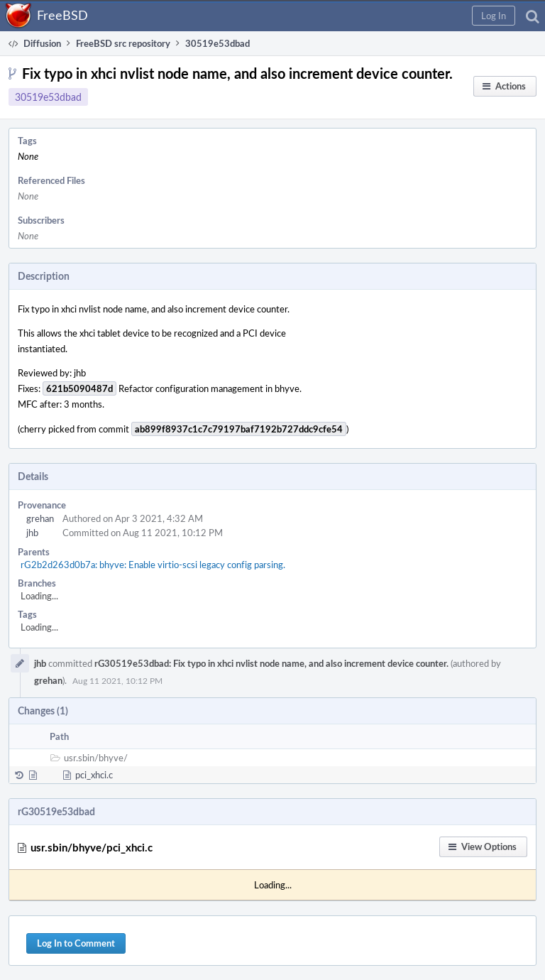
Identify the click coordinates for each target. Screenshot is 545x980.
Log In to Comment (76, 943)
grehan (40, 518)
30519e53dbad (48, 97)
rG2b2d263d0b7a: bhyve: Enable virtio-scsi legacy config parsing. (153, 565)
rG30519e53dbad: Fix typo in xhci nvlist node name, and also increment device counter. (271, 663)
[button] (494, 16)
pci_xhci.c (94, 775)
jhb (32, 533)
